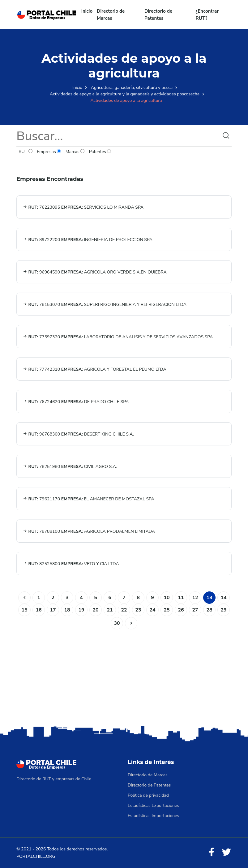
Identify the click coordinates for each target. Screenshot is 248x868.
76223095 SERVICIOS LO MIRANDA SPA (83, 207)
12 (195, 598)
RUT (26, 152)
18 (67, 610)
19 (81, 610)
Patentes (100, 152)
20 (95, 610)
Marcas (75, 152)
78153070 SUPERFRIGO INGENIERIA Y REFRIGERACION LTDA (105, 305)
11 (181, 598)
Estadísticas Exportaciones (153, 805)
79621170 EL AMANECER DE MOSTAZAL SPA (89, 499)
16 (38, 610)
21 (110, 610)
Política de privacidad (148, 795)
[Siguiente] (131, 623)
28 (209, 610)
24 (152, 610)
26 (181, 610)
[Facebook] (212, 852)
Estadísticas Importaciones (153, 816)
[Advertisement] (124, 676)
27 (195, 610)
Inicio (87, 11)
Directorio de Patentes (158, 15)
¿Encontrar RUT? (207, 15)
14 (223, 598)
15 (24, 610)
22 (124, 610)
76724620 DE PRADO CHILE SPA (76, 402)
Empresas (49, 152)
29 (223, 610)
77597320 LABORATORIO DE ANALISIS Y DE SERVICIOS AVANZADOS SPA (118, 337)
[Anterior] (24, 598)
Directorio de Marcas (111, 15)
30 (117, 623)
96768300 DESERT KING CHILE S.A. (78, 434)
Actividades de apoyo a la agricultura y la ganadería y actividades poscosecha (125, 94)
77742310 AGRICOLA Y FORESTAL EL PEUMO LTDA (95, 369)
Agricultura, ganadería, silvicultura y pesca (132, 88)
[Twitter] (226, 852)
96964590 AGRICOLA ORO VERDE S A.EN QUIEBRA (95, 272)
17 (53, 610)
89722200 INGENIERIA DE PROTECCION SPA (88, 240)
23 (138, 610)
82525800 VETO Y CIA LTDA (71, 564)
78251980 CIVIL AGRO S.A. (70, 467)
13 (209, 598)
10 (167, 598)
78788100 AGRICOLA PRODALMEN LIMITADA (89, 531)
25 (167, 610)
